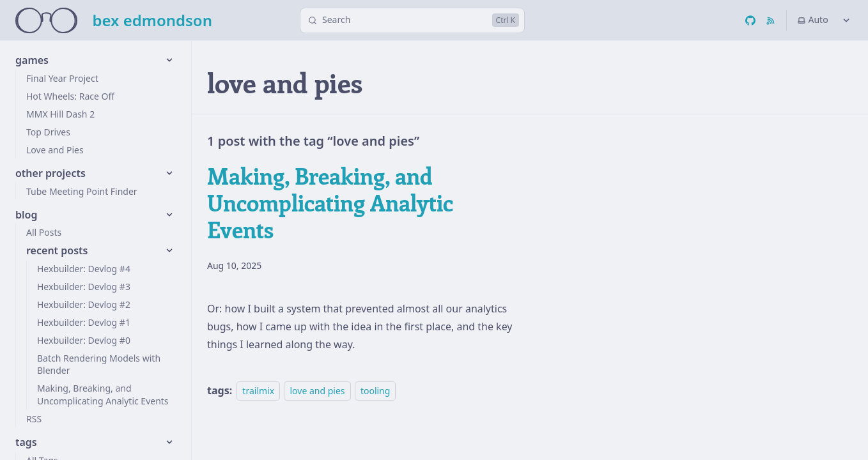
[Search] (412, 20)
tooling (375, 391)
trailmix (258, 391)
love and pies (317, 391)
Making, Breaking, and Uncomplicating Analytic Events (330, 202)
